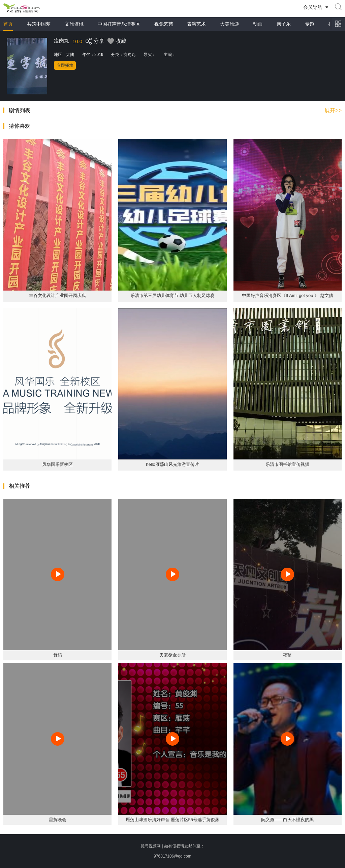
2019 (99, 55)
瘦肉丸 (129, 55)
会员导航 (313, 7)
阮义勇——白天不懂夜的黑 (287, 820)
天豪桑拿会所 (172, 655)
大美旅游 (229, 24)
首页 (8, 24)
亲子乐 (284, 24)
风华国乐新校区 (57, 464)
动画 (258, 24)
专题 (310, 24)
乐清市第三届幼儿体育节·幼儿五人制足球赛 (173, 295)
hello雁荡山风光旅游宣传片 (172, 464)
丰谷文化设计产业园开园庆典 (57, 295)
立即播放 (65, 65)
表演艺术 (196, 24)
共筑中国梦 (39, 24)
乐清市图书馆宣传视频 (287, 464)
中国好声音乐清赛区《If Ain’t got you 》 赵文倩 (288, 295)
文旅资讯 (74, 24)
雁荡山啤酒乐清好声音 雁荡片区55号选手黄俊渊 (172, 820)
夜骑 (287, 655)
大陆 (70, 55)
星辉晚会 (58, 820)
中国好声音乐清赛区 (119, 24)
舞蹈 (58, 655)
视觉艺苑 (164, 24)
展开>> (333, 111)
